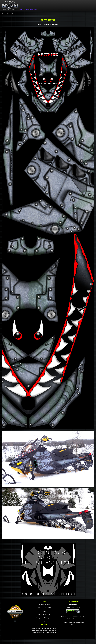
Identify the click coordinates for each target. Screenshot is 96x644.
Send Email (10, 13)
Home (2, 13)
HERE (73, 624)
